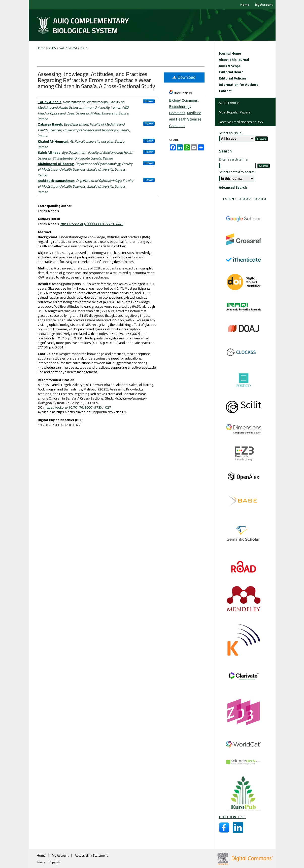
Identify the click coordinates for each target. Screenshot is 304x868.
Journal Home (230, 53)
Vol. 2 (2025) (68, 48)
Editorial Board (231, 72)
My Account (61, 855)
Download (184, 77)
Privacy (41, 862)
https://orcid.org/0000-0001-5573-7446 (92, 224)
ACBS (52, 48)
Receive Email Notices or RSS (241, 122)
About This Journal (234, 60)
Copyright (55, 862)
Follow (149, 101)
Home (41, 48)
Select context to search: (237, 172)
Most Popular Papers (235, 112)
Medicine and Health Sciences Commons (185, 119)
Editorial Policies (233, 78)
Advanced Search (233, 187)
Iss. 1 (84, 48)
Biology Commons (184, 100)
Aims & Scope (230, 66)
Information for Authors (239, 85)
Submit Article (229, 103)
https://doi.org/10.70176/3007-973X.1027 (78, 407)
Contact (225, 91)
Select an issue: (231, 133)
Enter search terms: (233, 159)
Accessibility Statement (91, 855)
